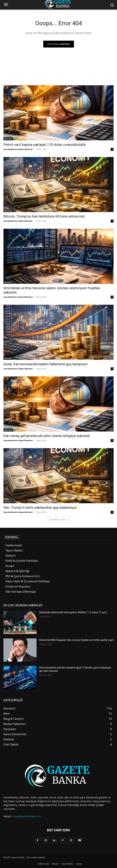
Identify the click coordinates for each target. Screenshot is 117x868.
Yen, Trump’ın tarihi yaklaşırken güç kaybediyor (40, 508)
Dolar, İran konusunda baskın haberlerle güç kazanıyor (46, 364)
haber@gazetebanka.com (27, 816)
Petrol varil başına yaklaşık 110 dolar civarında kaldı (45, 145)
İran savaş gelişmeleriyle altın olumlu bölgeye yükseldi (47, 436)
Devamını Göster (59, 520)
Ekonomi (8, 139)
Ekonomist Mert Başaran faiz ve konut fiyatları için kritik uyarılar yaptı (76, 640)
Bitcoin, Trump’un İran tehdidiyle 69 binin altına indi (44, 216)
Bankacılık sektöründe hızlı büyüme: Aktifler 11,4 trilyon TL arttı (73, 612)
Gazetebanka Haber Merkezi (18, 149)
